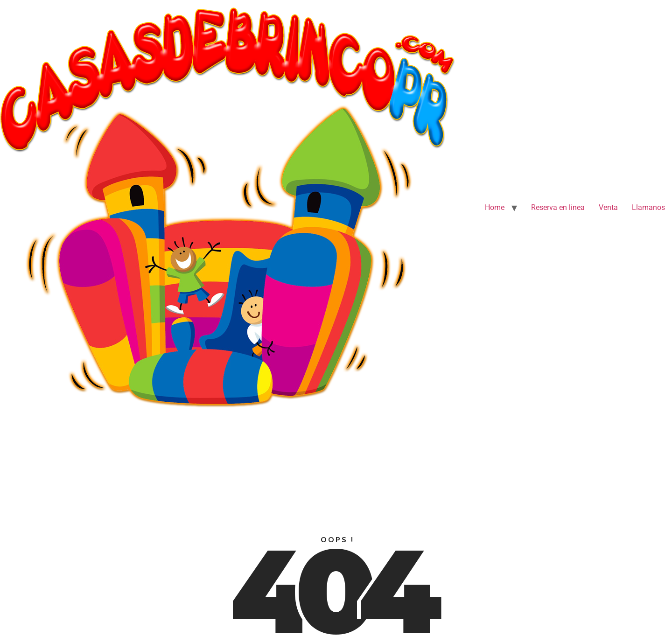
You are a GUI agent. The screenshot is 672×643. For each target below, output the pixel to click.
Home (495, 207)
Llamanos (648, 207)
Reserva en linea (558, 207)
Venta (608, 207)
